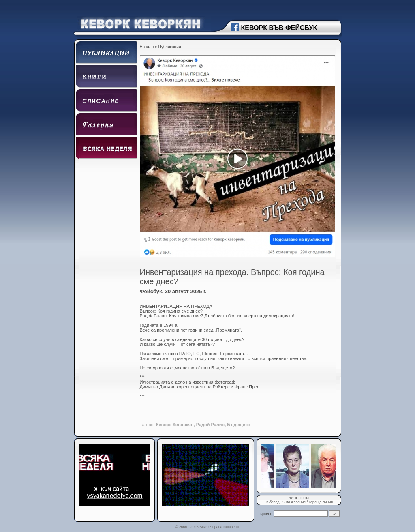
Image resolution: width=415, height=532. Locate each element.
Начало (147, 47)
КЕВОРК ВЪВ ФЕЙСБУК (279, 28)
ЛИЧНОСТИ (299, 498)
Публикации (169, 47)
